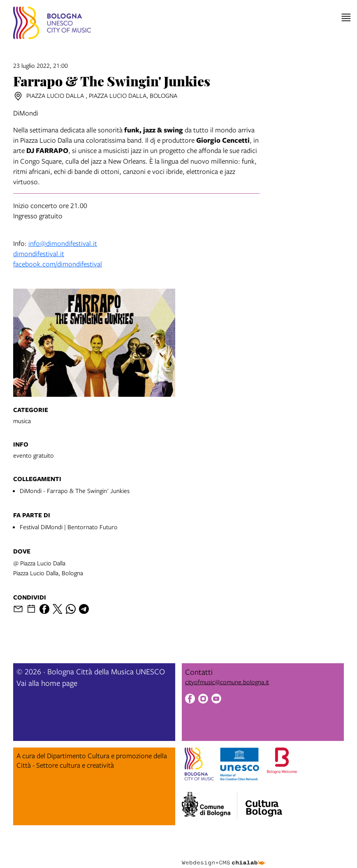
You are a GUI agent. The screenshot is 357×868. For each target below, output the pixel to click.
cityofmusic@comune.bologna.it (227, 682)
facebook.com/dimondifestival (58, 264)
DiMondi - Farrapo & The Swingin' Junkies (75, 491)
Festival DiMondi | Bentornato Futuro (69, 527)
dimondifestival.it (39, 253)
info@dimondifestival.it (63, 243)
